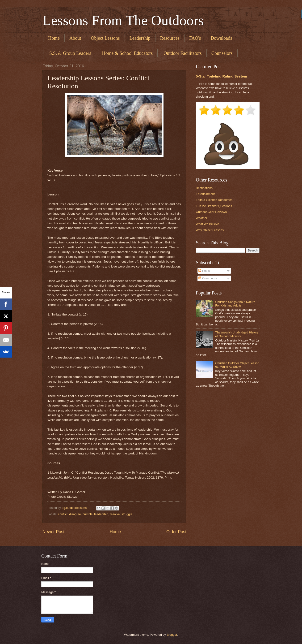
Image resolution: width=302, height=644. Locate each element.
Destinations (204, 188)
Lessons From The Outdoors (123, 20)
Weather (201, 218)
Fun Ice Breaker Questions (214, 206)
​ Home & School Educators (127, 53)
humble (88, 514)
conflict (63, 514)
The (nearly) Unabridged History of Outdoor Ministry (237, 334)
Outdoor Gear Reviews (211, 212)
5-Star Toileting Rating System (221, 76)
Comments (208, 278)
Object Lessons (105, 38)
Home (54, 38)
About (75, 38)
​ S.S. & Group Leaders (70, 53)
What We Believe (208, 224)
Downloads (221, 38)
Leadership (140, 38)
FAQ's (195, 38)
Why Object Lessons (210, 230)
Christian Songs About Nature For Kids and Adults (235, 304)
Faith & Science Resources (214, 200)
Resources (170, 38)
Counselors (222, 53)
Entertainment (205, 194)
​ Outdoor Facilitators (182, 53)
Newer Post (53, 532)
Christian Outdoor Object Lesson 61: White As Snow (237, 365)
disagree (75, 514)
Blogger (172, 635)
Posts (204, 271)
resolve (115, 514)
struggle (127, 514)
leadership (101, 514)
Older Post (176, 532)
